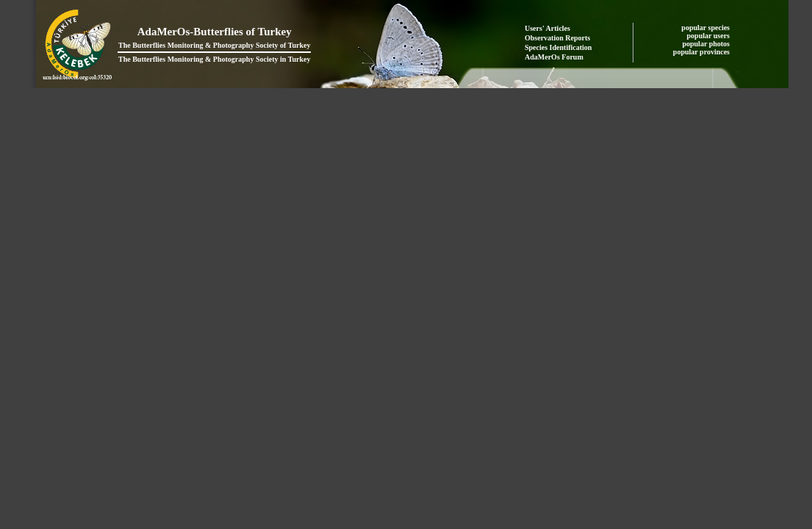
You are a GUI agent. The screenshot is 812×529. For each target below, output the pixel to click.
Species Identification (558, 47)
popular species (706, 28)
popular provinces (703, 52)
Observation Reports (557, 38)
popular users (709, 36)
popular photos (707, 44)
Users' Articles (547, 28)
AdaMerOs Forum (554, 57)
